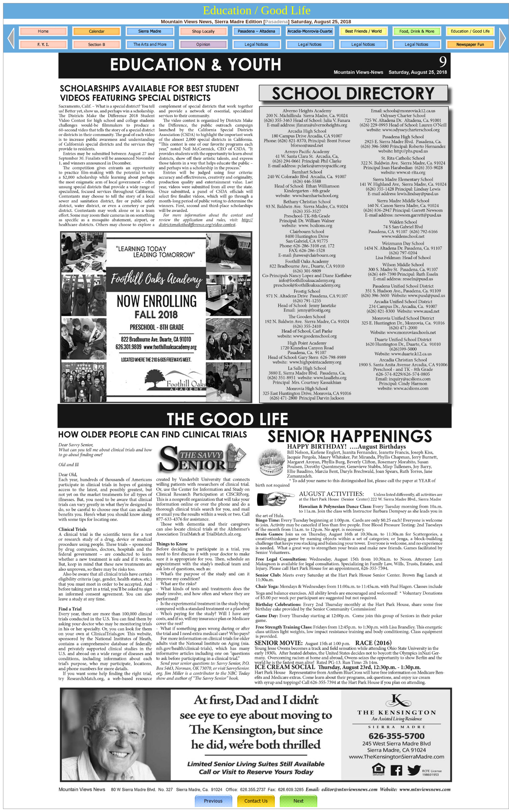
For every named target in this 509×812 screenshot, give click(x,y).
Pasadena (276, 22)
